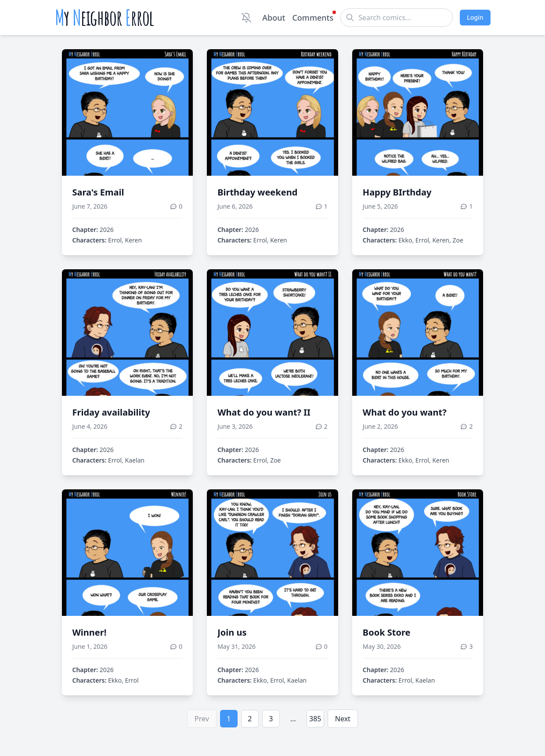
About (274, 18)
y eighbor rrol (105, 18)
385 (315, 719)
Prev (202, 719)
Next (343, 719)
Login (475, 17)
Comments (313, 17)
